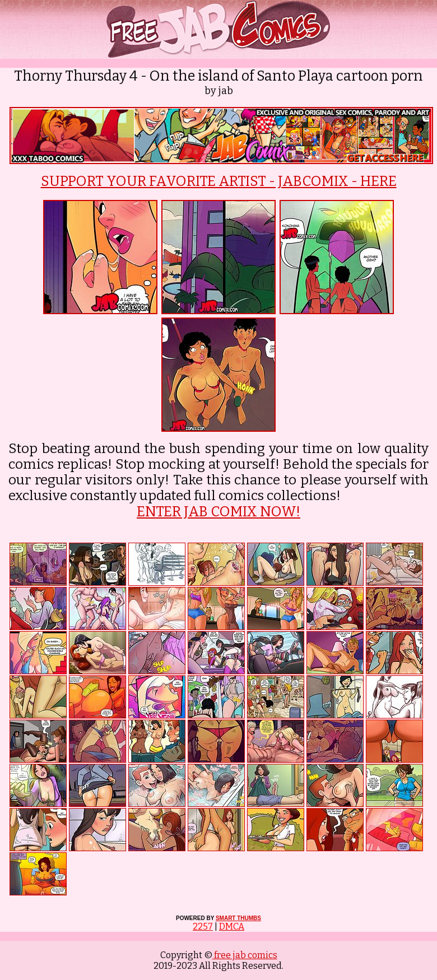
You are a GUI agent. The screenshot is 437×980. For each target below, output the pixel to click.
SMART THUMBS (238, 918)
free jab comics (245, 955)
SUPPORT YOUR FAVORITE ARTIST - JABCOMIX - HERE (219, 181)
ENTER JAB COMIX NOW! (218, 512)
